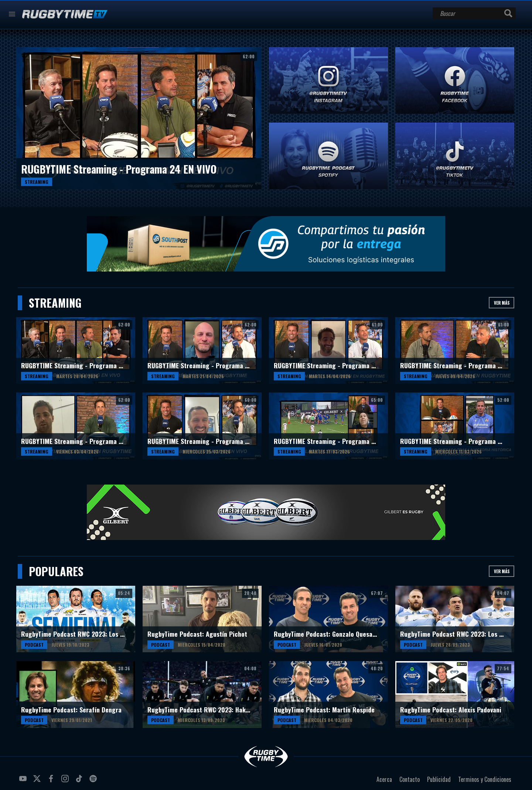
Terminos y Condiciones (485, 779)
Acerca (384, 779)
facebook (52, 782)
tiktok (80, 782)
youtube (24, 782)
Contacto (410, 779)
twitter (38, 782)
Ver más (502, 303)
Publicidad (439, 779)
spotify (94, 782)
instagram (66, 782)
